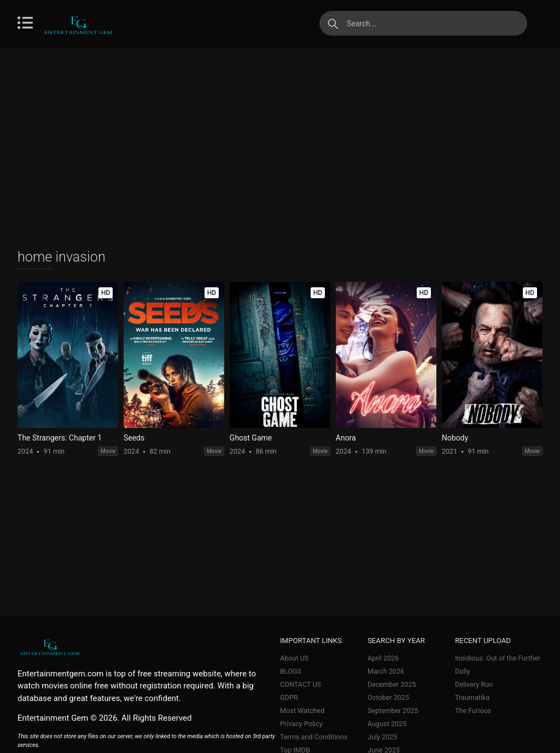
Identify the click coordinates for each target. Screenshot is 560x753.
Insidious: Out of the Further (498, 658)
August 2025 (387, 724)
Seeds (134, 438)
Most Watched (302, 711)
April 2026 (383, 658)
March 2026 (386, 671)
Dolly (463, 671)
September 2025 (393, 711)
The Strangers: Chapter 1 (60, 438)
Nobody (455, 438)
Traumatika (472, 697)
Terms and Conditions (314, 737)
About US (294, 658)
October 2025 (388, 697)
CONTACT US (301, 684)
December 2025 (392, 684)
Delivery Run (474, 684)
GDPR (289, 697)
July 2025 (382, 737)
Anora (346, 438)
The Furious (473, 711)
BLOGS (291, 671)
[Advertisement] (280, 148)
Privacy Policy (301, 724)
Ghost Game (251, 438)
